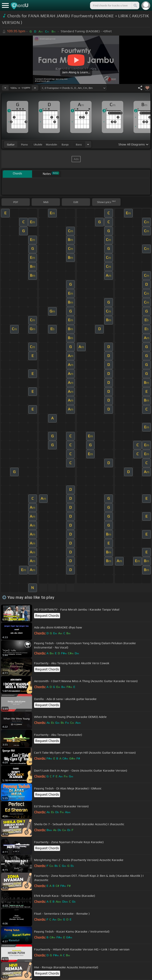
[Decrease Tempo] (5, 88)
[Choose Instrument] (88, 144)
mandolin (52, 144)
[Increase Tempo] (35, 88)
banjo (65, 144)
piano (24, 144)
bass (79, 144)
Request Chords (47, 616)
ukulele (38, 144)
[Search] (135, 5)
